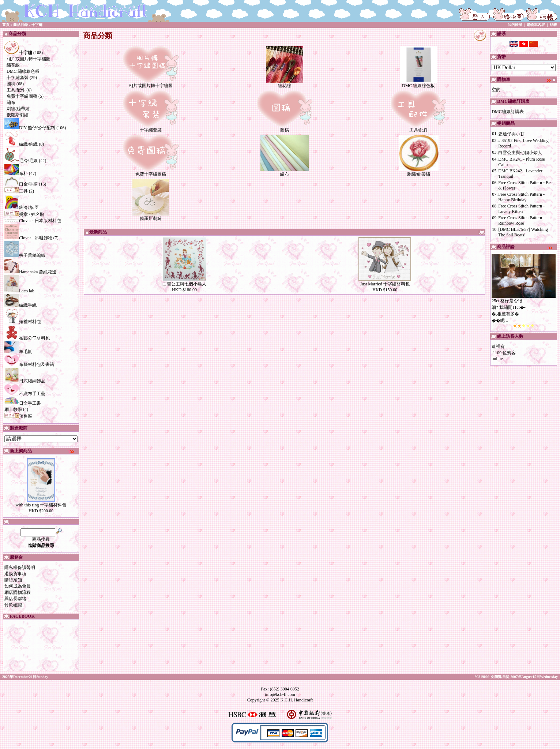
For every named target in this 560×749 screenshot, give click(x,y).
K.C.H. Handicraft (297, 700)
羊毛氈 (18, 352)
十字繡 (37, 25)
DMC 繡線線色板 (23, 71)
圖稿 (11, 84)
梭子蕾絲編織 (25, 255)
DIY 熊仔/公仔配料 (30, 128)
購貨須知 (13, 580)
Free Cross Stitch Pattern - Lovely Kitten (521, 209)
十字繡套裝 (18, 78)
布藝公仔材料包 (27, 338)
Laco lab (19, 291)
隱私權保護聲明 (20, 568)
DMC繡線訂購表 (508, 112)
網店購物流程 (18, 592)
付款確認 (13, 605)
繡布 (11, 102)
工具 (16, 191)
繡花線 (13, 65)
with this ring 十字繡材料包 (41, 505)
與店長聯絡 (15, 599)
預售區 (18, 416)
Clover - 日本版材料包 (33, 221)
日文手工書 (23, 403)
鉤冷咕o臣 (22, 207)
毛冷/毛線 (21, 161)
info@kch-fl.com (280, 694)
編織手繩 (20, 305)
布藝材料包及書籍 (29, 364)
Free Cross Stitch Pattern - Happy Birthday (521, 197)
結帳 (553, 25)
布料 (16, 173)
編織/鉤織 (21, 144)
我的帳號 (515, 25)
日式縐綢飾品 (25, 381)
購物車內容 (536, 25)
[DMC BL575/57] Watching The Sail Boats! (523, 232)
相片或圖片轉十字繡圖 (29, 59)
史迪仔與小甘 (511, 134)
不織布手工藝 (25, 394)
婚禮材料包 (23, 322)
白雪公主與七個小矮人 (184, 284)
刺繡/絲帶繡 (18, 109)
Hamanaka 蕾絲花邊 (30, 272)
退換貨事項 (15, 574)
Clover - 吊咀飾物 (28, 238)
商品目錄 (20, 25)
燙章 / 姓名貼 (24, 214)
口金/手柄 (21, 184)
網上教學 (13, 409)
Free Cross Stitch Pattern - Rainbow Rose (521, 220)
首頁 (6, 25)
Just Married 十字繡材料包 (385, 284)
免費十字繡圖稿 (22, 96)
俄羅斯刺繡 (18, 115)
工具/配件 (16, 90)
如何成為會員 (18, 586)
